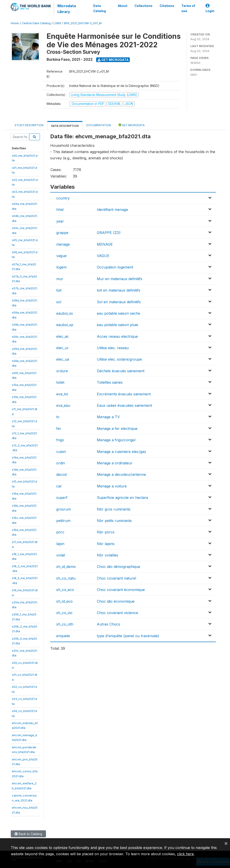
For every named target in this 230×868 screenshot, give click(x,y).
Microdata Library (67, 9)
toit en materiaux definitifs (119, 290)
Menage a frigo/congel (116, 440)
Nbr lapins (106, 544)
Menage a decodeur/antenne (121, 474)
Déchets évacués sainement (121, 371)
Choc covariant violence (117, 613)
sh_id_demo (66, 567)
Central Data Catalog (36, 23)
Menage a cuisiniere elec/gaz (122, 452)
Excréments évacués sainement (124, 394)
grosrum (64, 509)
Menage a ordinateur (115, 463)
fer (59, 429)
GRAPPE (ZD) (109, 233)
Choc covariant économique (121, 590)
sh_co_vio (64, 613)
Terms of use (188, 8)
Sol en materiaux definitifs (119, 302)
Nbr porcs (106, 532)
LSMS (57, 23)
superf (62, 498)
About (123, 6)
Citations (167, 6)
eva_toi (62, 394)
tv (58, 417)
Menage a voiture (112, 486)
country (63, 198)
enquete (63, 636)
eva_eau (63, 405)
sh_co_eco (65, 590)
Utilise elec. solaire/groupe (119, 359)
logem (61, 267)
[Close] (226, 843)
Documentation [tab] (99, 125)
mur (60, 279)
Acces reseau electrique (117, 336)
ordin (61, 463)
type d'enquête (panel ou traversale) (128, 636)
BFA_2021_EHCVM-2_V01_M (83, 23)
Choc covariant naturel (116, 578)
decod (61, 474)
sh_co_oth (65, 624)
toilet (60, 382)
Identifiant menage (112, 210)
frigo (60, 440)
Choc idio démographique (118, 567)
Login (210, 8)
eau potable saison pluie (117, 325)
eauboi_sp (65, 325)
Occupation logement (115, 267)
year (60, 221)
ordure (62, 371)
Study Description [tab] (29, 125)
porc (60, 532)
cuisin (61, 452)
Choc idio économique (116, 601)
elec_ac (63, 336)
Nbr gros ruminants (114, 509)
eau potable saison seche (118, 313)
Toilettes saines (110, 382)
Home (15, 23)
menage (63, 244)
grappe (62, 233)
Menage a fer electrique (117, 429)
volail (61, 555)
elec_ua (63, 359)
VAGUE (103, 256)
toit (59, 290)
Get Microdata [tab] (132, 125)
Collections (143, 6)
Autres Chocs (108, 624)
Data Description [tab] (65, 126)
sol (59, 302)
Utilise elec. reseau (113, 348)
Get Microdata (113, 60)
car (59, 486)
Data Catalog (100, 8)
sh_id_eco (64, 601)
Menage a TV (108, 417)
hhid (60, 210)
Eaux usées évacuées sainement (124, 405)
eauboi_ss (65, 313)
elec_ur (62, 348)
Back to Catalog (28, 834)
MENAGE (105, 244)
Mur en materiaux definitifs (120, 279)
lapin (60, 544)
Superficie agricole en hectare (123, 498)
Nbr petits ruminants (114, 521)
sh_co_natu (66, 578)
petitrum (63, 521)
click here (185, 854)
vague (61, 256)
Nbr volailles (107, 555)
